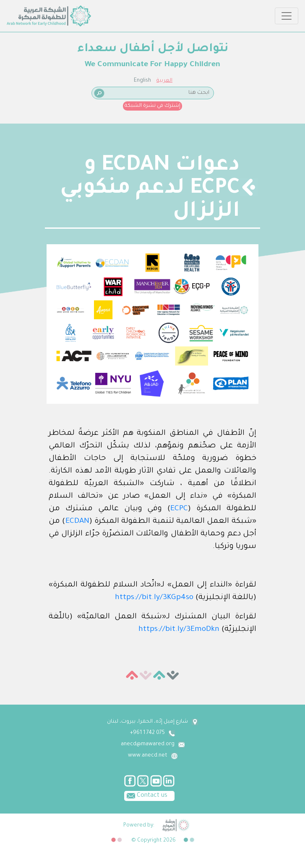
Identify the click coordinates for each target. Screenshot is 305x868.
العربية (164, 81)
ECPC (179, 509)
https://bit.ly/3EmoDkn (179, 630)
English (142, 81)
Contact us (146, 795)
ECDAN (77, 522)
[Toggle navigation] (287, 16)
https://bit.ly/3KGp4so (154, 598)
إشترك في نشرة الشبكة (152, 106)
